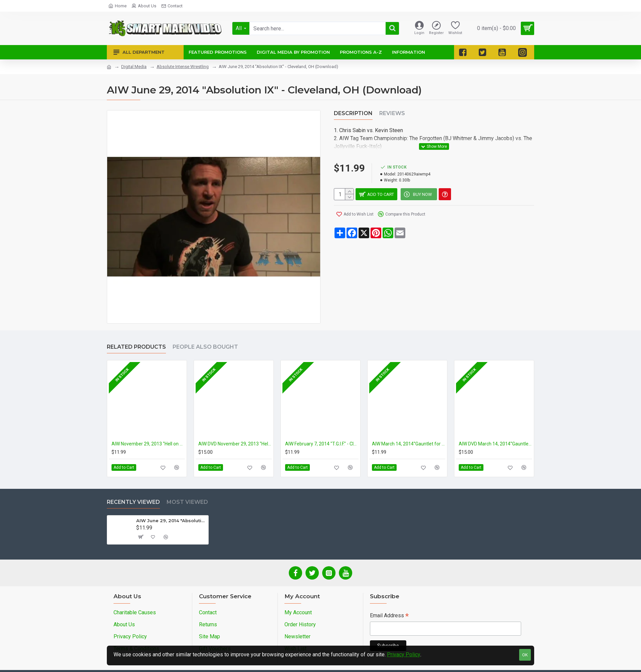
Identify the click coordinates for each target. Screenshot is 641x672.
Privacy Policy (404, 654)
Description (353, 113)
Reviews (392, 113)
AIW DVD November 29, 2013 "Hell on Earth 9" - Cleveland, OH (235, 444)
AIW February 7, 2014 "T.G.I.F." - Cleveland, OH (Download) (322, 444)
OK (525, 655)
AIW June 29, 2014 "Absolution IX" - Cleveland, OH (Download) (171, 521)
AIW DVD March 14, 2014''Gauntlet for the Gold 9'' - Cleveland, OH (495, 444)
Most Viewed (187, 502)
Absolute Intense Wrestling (183, 67)
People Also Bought (205, 347)
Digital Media (134, 67)
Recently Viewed (133, 502)
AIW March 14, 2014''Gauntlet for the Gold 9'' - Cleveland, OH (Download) (409, 444)
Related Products (136, 347)
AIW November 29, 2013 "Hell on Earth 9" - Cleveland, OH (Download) (148, 444)
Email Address (389, 616)
